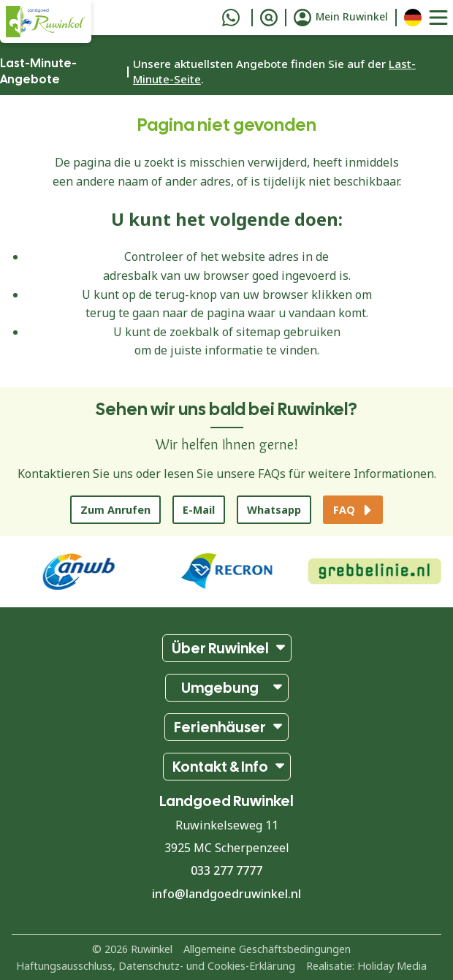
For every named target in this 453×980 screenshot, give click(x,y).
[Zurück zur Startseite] (46, 22)
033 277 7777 (226, 870)
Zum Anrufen (115, 510)
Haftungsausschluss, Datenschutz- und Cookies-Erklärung (156, 966)
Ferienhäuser (220, 727)
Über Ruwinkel (220, 648)
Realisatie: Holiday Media (366, 966)
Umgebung (220, 688)
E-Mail (199, 510)
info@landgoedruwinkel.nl (226, 894)
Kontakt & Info (220, 767)
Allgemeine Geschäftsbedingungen (267, 949)
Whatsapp (274, 510)
